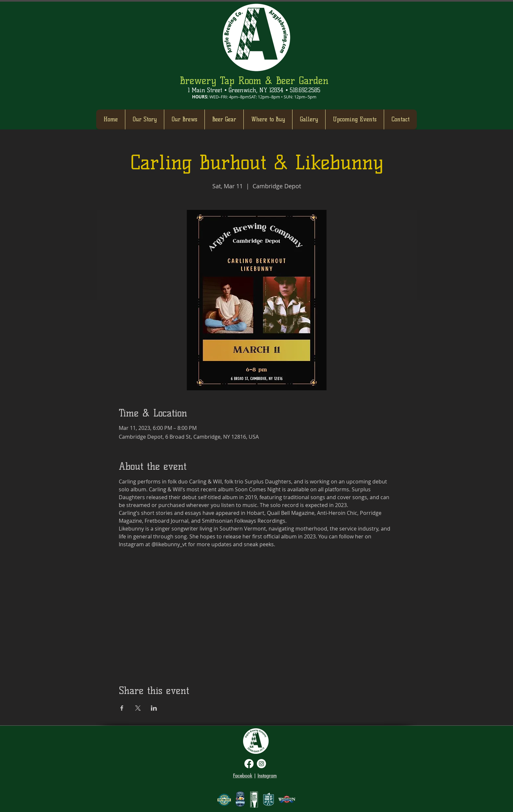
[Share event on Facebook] (122, 708)
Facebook (243, 776)
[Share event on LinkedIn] (154, 708)
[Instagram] (261, 764)
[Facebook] (249, 764)
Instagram (267, 776)
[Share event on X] (138, 708)
